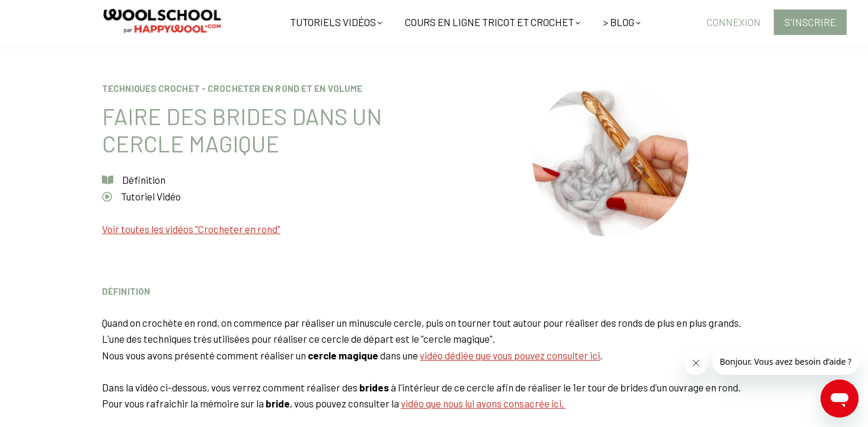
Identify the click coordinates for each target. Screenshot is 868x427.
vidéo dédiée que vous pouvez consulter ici (510, 355)
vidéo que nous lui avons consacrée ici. (483, 403)
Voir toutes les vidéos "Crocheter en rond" (191, 229)
